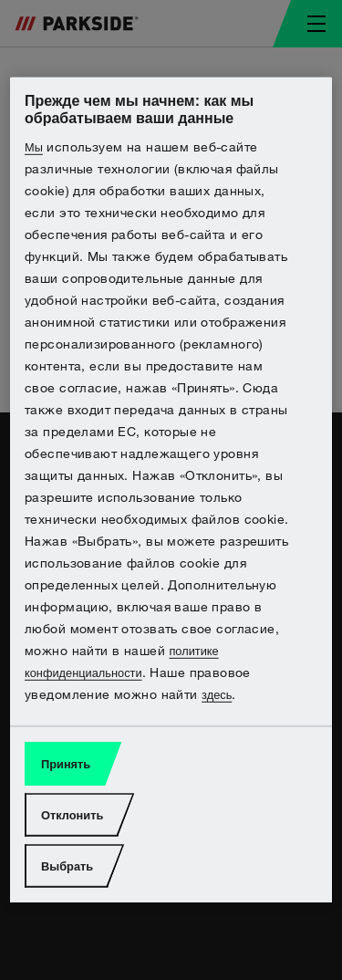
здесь (217, 695)
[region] (171, 490)
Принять (66, 764)
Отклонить (72, 815)
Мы (34, 147)
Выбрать (67, 866)
